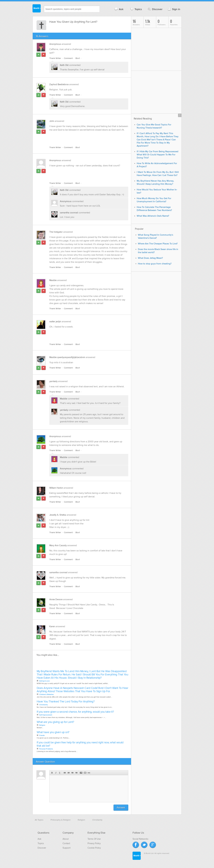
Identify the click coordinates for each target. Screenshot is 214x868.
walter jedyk (55, 322)
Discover (155, 9)
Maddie (53, 280)
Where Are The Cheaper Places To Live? (158, 244)
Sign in (174, 9)
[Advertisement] (84, 137)
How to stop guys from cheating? (155, 264)
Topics (136, 9)
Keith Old (64, 65)
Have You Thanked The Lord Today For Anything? (66, 702)
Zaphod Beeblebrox (59, 84)
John (52, 121)
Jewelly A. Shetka (58, 515)
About (66, 839)
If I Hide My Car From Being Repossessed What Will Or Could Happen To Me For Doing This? (158, 155)
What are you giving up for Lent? (55, 722)
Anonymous (55, 44)
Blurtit (37, 9)
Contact (66, 843)
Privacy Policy (94, 843)
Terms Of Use (94, 839)
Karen (52, 626)
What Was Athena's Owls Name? (153, 216)
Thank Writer (55, 58)
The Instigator (56, 232)
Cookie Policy (94, 848)
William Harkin (56, 488)
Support (67, 848)
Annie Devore (56, 599)
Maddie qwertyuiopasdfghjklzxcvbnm (67, 357)
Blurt (78, 58)
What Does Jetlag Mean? (150, 258)
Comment (68, 58)
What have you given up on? (53, 732)
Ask (119, 9)
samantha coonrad (69, 213)
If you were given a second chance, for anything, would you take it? (75, 712)
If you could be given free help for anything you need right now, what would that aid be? (80, 744)
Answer (121, 808)
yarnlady (53, 381)
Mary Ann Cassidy (58, 545)
